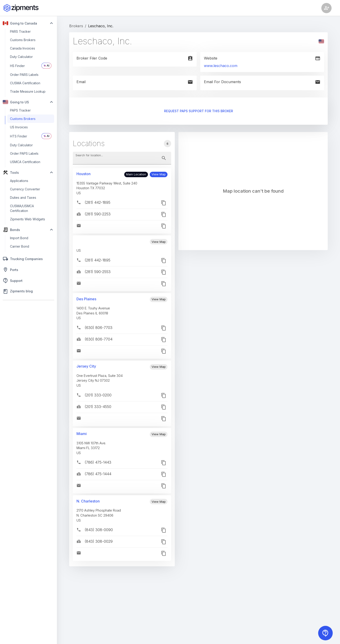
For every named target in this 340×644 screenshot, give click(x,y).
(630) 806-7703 (99, 328)
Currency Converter (25, 189)
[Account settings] (326, 8)
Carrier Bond (20, 246)
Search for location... (89, 155)
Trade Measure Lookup (28, 91)
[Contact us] (325, 633)
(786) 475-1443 (98, 462)
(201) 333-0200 (98, 395)
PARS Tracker (20, 31)
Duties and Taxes (23, 198)
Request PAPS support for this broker (198, 111)
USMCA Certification (25, 162)
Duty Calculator (21, 57)
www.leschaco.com (221, 66)
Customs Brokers (23, 40)
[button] (159, 174)
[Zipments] (21, 8)
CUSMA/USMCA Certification (22, 208)
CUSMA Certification (25, 83)
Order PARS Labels (24, 75)
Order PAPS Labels (24, 153)
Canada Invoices (23, 48)
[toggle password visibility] (164, 158)
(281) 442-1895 (98, 202)
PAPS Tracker (20, 110)
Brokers (76, 26)
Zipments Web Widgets (28, 219)
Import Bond (19, 238)
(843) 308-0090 (99, 530)
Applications (19, 181)
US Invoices (19, 127)
